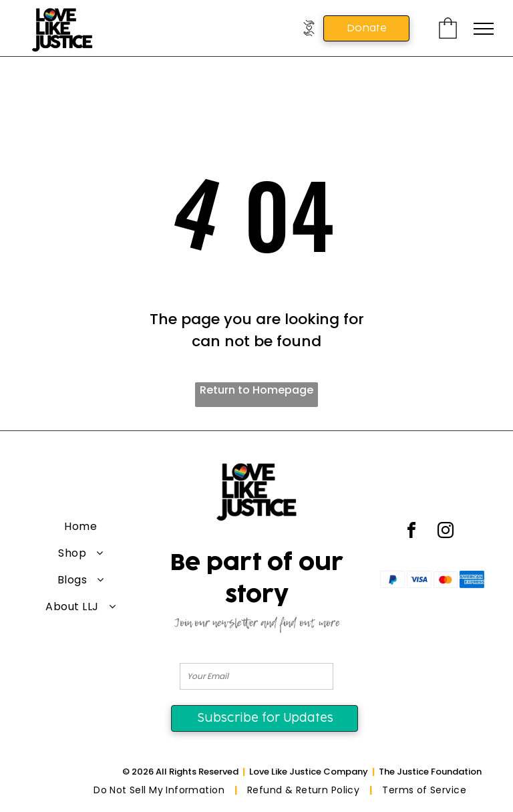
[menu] (484, 29)
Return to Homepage (256, 390)
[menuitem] (81, 527)
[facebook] (411, 532)
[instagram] (446, 532)
